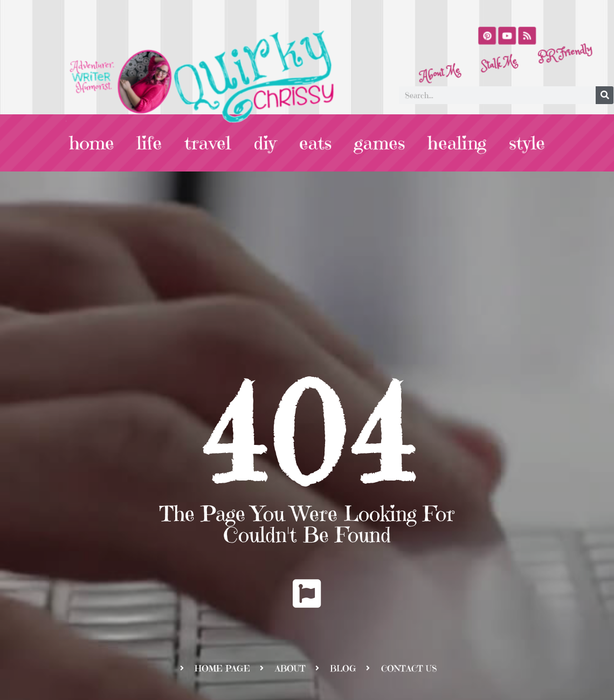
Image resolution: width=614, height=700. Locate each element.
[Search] (605, 95)
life (160, 143)
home (106, 143)
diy (268, 143)
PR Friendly (562, 41)
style (513, 143)
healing (447, 143)
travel (214, 143)
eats (315, 143)
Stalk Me (499, 66)
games (375, 143)
